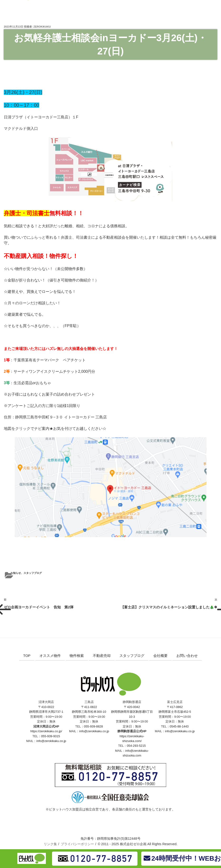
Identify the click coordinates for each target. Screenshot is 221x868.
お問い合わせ (187, 656)
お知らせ (16, 573)
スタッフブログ (33, 573)
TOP (27, 656)
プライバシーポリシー (77, 844)
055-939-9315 (51, 736)
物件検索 (77, 656)
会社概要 (160, 656)
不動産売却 (102, 656)
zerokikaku (42, 27)
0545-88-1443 (179, 726)
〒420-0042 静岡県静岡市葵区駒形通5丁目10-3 (132, 712)
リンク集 (50, 844)
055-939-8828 (94, 726)
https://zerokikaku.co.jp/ (46, 731)
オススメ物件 (50, 656)
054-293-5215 (136, 746)
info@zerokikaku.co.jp (51, 741)
